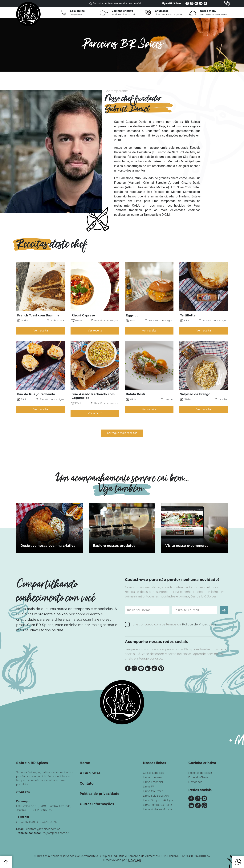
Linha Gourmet (153, 791)
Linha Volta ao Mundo (157, 810)
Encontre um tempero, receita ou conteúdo (116, 4)
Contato (87, 784)
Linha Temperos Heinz (157, 805)
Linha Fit (149, 787)
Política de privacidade (100, 794)
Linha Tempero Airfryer (158, 800)
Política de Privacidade (199, 624)
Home (85, 763)
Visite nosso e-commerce (187, 546)
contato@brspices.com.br (43, 829)
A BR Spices (90, 773)
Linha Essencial (153, 782)
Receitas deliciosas (200, 773)
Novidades (195, 782)
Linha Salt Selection (156, 796)
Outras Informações (97, 804)
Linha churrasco (154, 778)
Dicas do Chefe (198, 778)
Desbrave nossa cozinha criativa (48, 546)
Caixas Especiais (153, 773)
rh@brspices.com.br (56, 833)
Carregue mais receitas (122, 433)
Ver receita (41, 331)
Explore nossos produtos (114, 546)
